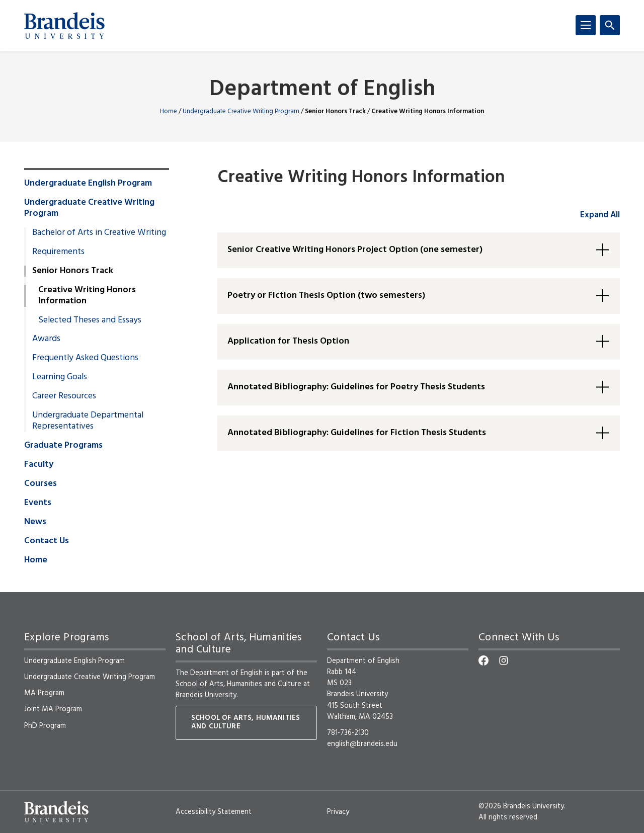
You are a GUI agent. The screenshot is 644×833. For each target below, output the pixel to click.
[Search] (610, 25)
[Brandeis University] (64, 26)
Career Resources (64, 396)
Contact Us (47, 541)
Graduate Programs (63, 446)
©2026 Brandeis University (521, 806)
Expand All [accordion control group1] (600, 215)
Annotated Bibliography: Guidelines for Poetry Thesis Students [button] (356, 387)
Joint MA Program (53, 709)
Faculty (39, 465)
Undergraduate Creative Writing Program (241, 111)
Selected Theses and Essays (90, 320)
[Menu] (586, 25)
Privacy (338, 812)
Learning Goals (60, 377)
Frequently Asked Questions (85, 358)
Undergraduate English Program (88, 184)
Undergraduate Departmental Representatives (88, 421)
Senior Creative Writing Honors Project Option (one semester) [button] (355, 250)
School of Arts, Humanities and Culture (238, 684)
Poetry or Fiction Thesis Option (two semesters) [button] (326, 296)
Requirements (58, 252)
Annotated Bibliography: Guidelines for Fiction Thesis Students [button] (357, 433)
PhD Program (45, 726)
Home (169, 111)
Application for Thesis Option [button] (288, 341)
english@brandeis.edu (362, 744)
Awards (46, 339)
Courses (41, 484)
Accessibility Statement (214, 812)
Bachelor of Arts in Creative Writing (99, 233)
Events (38, 503)
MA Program (44, 693)
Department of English (322, 90)
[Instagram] (504, 660)
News (35, 522)
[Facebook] (484, 660)
